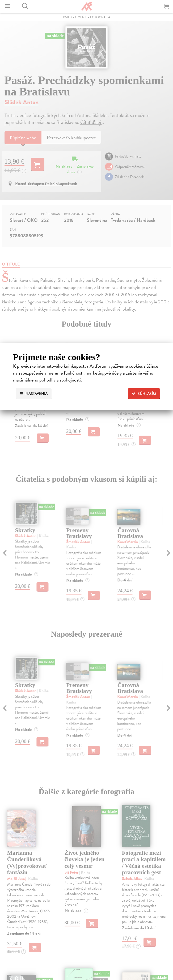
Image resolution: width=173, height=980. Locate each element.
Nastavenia (34, 394)
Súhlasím (144, 394)
